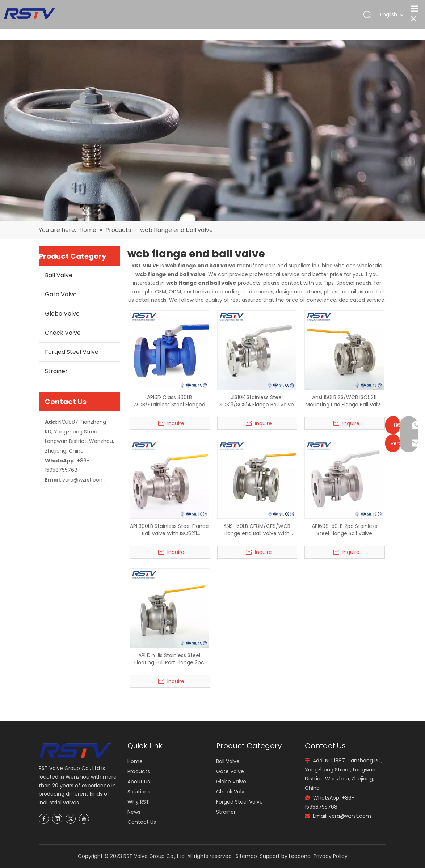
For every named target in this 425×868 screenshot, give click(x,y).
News (134, 812)
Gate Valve (61, 294)
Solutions (139, 792)
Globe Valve (62, 314)
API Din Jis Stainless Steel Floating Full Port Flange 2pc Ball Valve (169, 659)
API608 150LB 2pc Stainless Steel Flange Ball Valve (344, 530)
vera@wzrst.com (83, 480)
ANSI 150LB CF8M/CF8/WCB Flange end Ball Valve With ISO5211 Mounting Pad (257, 530)
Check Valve (63, 333)
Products (139, 771)
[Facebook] (44, 819)
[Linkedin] (57, 819)
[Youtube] (84, 819)
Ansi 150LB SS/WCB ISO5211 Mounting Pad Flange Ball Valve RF (344, 401)
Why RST (138, 802)
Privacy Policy (331, 856)
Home (135, 761)
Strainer (56, 371)
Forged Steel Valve (72, 352)
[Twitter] (71, 819)
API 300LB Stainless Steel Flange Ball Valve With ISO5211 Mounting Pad (169, 530)
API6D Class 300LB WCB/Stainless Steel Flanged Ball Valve (169, 401)
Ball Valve (59, 275)
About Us (139, 782)
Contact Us (142, 822)
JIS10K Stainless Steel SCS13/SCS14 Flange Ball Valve (257, 401)
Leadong (300, 856)
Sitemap (246, 856)
